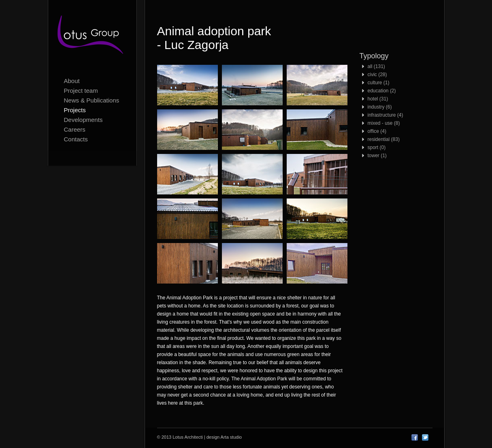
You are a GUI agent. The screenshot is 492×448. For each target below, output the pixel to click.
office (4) (377, 131)
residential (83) (384, 139)
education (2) (382, 91)
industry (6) (380, 107)
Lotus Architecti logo (92, 36)
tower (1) (377, 156)
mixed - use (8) (384, 123)
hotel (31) (378, 99)
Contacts (76, 139)
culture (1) (379, 83)
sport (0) (377, 147)
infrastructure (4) (386, 115)
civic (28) (377, 75)
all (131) (376, 66)
